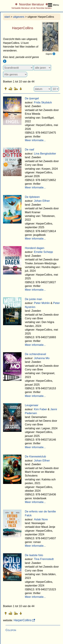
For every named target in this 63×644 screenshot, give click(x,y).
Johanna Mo (42, 358)
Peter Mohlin (42, 303)
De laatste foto (34, 555)
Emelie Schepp (43, 252)
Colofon (11, 630)
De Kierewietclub (35, 457)
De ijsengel (32, 98)
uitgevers (19, 17)
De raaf (29, 150)
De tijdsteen (32, 197)
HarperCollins (23, 620)
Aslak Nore (41, 519)
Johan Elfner (42, 201)
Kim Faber (40, 409)
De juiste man (34, 299)
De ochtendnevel (35, 354)
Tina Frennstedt (44, 559)
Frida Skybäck (43, 102)
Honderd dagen (35, 248)
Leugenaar (32, 405)
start (7, 17)
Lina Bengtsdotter (45, 154)
